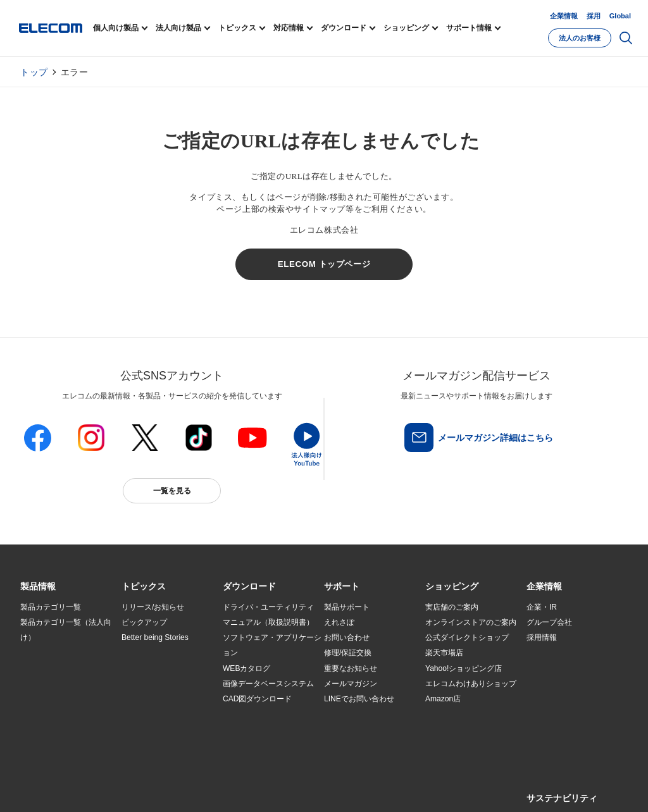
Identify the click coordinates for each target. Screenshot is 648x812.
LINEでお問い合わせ (359, 699)
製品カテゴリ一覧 (51, 607)
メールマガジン (351, 684)
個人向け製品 (116, 28)
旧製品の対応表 (148, 730)
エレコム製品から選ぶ (159, 699)
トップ (34, 72)
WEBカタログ (246, 668)
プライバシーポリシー (219, 788)
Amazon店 (443, 699)
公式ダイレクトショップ (467, 637)
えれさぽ (339, 622)
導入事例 (35, 699)
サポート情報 (469, 28)
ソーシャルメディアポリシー (305, 788)
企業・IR (542, 607)
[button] (144, 587)
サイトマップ (110, 788)
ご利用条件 (158, 788)
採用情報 (542, 637)
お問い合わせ (347, 637)
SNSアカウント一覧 (49, 788)
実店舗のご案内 (452, 607)
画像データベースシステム (268, 684)
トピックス (237, 28)
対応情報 (289, 28)
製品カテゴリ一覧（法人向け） (66, 630)
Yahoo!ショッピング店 (464, 668)
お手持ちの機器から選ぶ (163, 684)
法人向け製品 (178, 28)
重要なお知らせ (351, 668)
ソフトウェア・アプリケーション (272, 645)
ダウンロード (344, 28)
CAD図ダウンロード (257, 699)
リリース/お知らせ (153, 607)
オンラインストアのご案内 (471, 622)
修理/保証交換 (348, 653)
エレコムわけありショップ (471, 684)
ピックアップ (144, 622)
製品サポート (347, 607)
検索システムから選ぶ (159, 714)
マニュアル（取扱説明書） (268, 622)
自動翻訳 (423, 788)
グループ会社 (549, 622)
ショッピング (406, 28)
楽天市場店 (444, 653)
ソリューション (47, 684)
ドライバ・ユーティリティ (268, 607)
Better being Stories (155, 637)
